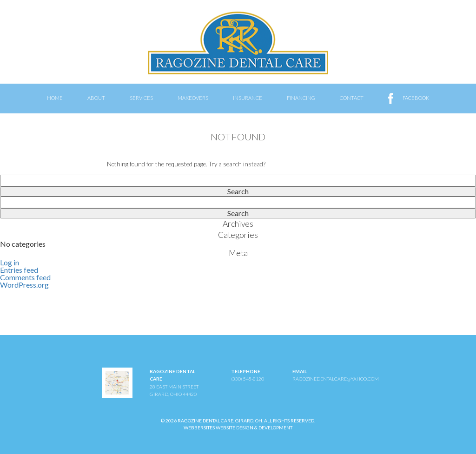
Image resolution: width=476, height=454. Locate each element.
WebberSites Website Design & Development (238, 428)
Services (141, 98)
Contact (352, 98)
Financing (301, 98)
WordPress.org (24, 285)
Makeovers (193, 98)
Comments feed (25, 277)
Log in (10, 262)
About (96, 98)
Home (55, 98)
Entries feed (19, 270)
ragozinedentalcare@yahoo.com (336, 379)
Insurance (248, 98)
